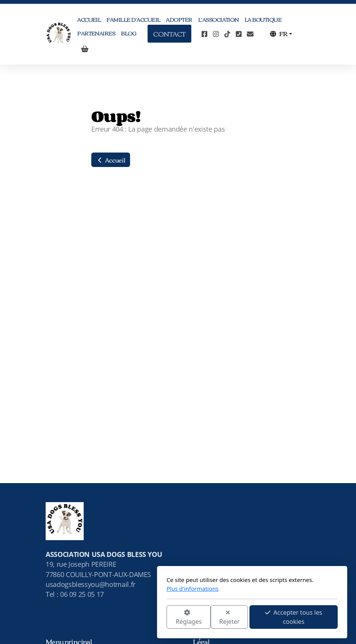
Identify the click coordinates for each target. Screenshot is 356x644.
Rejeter (156, 618)
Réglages (114, 618)
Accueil (111, 160)
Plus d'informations (118, 588)
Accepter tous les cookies (219, 617)
